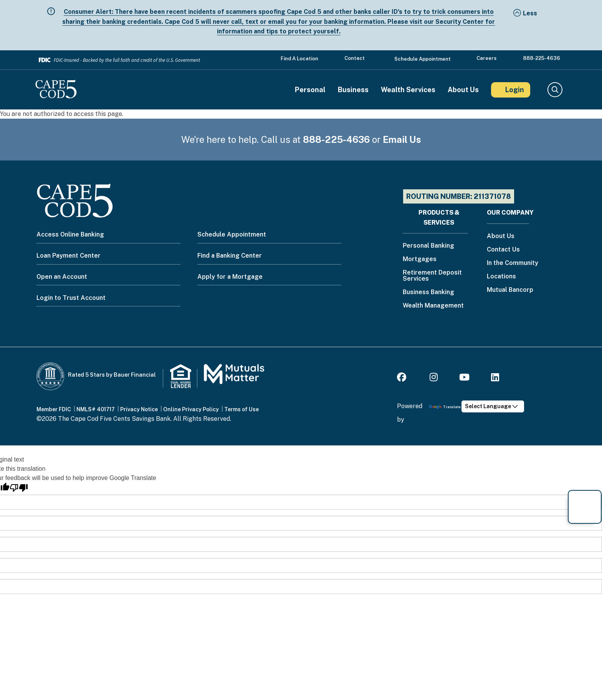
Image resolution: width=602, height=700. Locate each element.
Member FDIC (54, 409)
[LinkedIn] (495, 378)
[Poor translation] (19, 488)
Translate (445, 407)
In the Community (513, 263)
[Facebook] (403, 378)
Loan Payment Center (69, 256)
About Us (463, 90)
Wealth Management (433, 306)
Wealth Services (408, 90)
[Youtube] (464, 378)
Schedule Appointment (423, 59)
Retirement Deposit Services (432, 276)
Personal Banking (428, 246)
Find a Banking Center (230, 256)
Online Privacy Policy (191, 409)
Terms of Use (241, 409)
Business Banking (428, 292)
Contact (355, 58)
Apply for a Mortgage (230, 277)
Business (353, 90)
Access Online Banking (70, 234)
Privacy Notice (139, 409)
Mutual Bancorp (510, 290)
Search (555, 90)
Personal (310, 90)
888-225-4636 (542, 58)
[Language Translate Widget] (493, 406)
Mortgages (420, 259)
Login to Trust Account (71, 298)
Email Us (402, 139)
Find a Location (299, 59)
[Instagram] (434, 378)
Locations (501, 277)
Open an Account (62, 277)
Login (515, 90)
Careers (486, 58)
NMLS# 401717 (96, 409)
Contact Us (503, 250)
